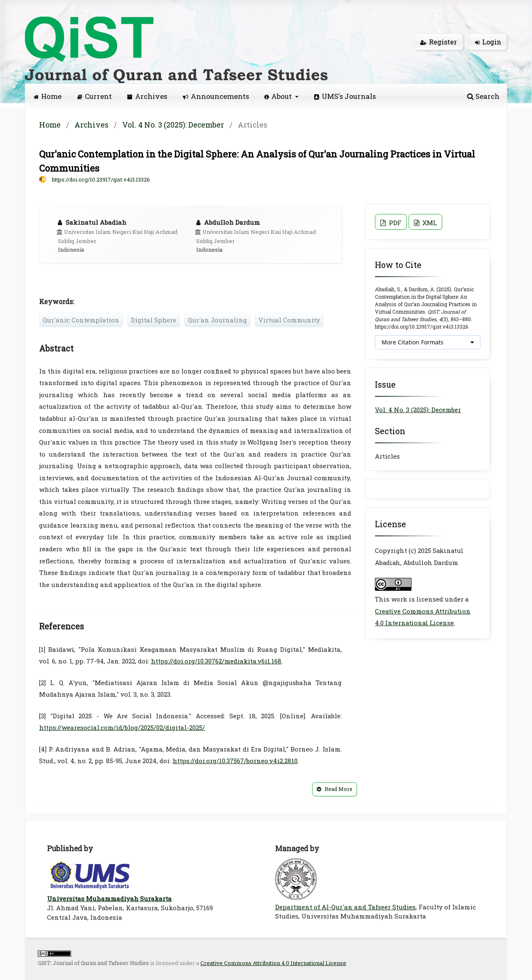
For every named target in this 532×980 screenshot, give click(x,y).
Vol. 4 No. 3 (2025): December (173, 125)
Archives (147, 96)
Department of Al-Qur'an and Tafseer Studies (345, 907)
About (279, 96)
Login (488, 42)
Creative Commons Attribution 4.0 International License (273, 963)
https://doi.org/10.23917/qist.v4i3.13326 (101, 179)
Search (483, 96)
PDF (394, 223)
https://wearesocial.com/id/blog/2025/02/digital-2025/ (122, 727)
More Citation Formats (413, 342)
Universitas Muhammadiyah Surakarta (109, 899)
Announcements (216, 96)
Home (48, 96)
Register (438, 42)
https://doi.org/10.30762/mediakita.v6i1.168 (216, 661)
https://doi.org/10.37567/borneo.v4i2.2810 (235, 761)
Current (95, 96)
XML (429, 223)
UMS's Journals (345, 96)
